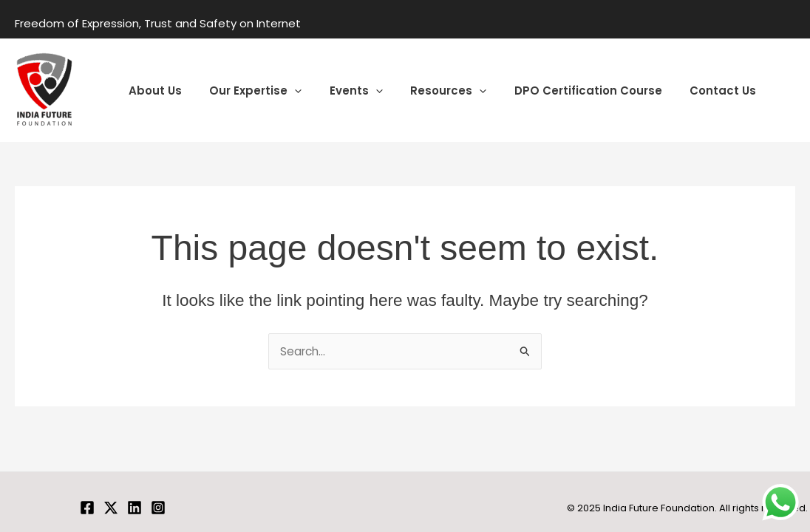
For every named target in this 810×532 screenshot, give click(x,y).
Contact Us (692, 91)
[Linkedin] (135, 508)
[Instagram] (158, 508)
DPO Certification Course (563, 91)
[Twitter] (111, 508)
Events (342, 91)
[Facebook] (87, 508)
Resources (429, 91)
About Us (152, 91)
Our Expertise (247, 91)
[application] (286, 91)
